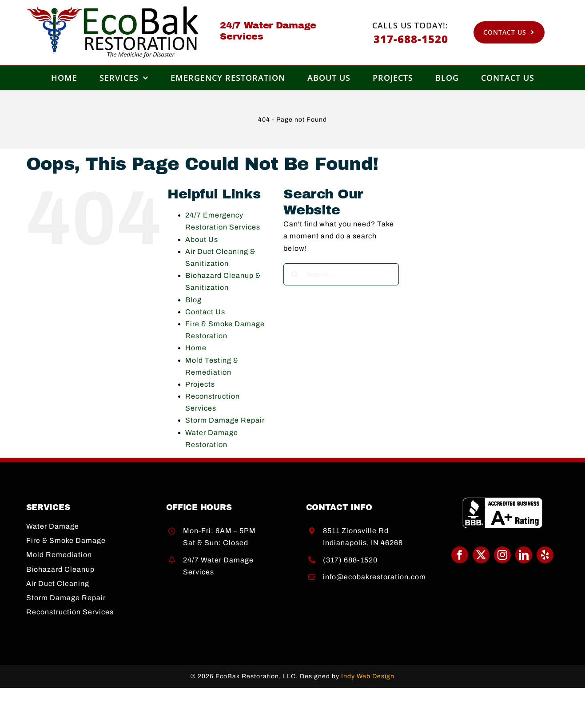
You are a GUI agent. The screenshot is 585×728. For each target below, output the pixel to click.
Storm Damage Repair (225, 420)
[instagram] (502, 555)
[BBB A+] (502, 500)
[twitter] (481, 555)
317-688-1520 (411, 39)
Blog (193, 300)
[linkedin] (524, 555)
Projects (200, 384)
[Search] (294, 274)
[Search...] (341, 274)
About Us (202, 239)
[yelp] (545, 555)
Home (196, 348)
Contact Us (205, 312)
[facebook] (460, 555)
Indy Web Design (368, 676)
